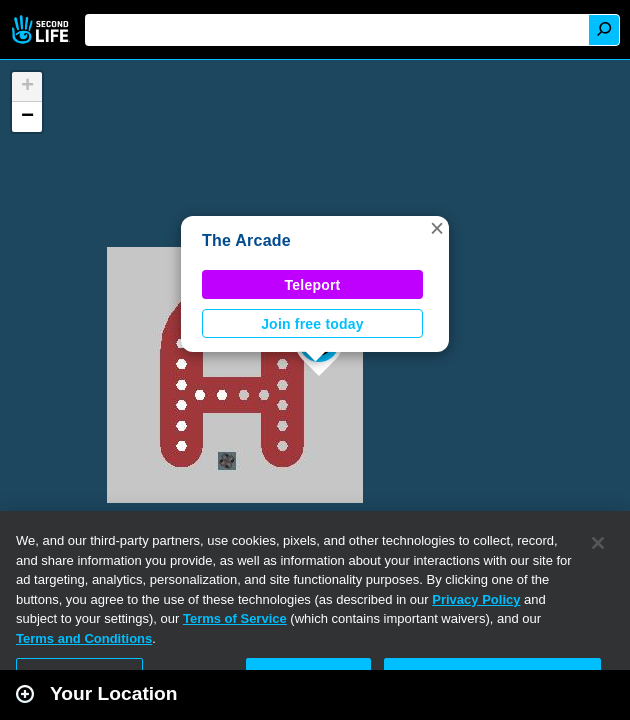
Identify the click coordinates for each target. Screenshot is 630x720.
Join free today (312, 324)
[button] (437, 228)
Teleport (313, 285)
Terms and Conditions (84, 638)
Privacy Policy (476, 599)
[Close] (598, 543)
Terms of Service (235, 618)
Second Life (42, 29)
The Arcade (246, 240)
